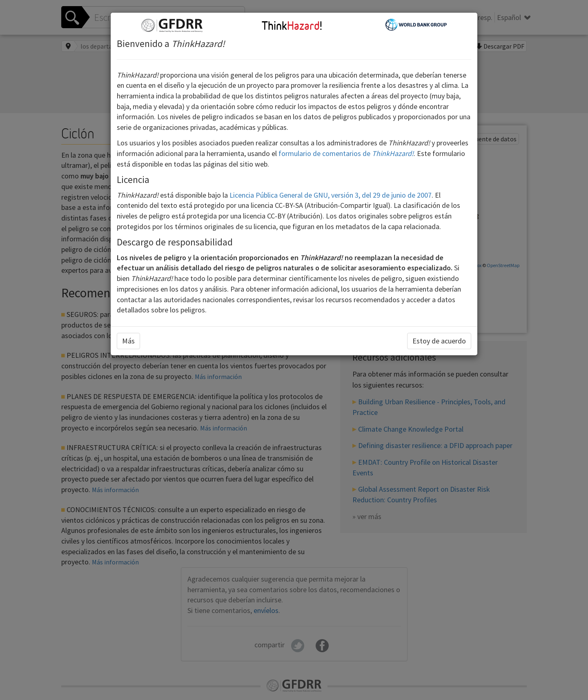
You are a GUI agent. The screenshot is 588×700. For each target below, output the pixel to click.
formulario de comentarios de (346, 153)
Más (128, 341)
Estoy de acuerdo (439, 341)
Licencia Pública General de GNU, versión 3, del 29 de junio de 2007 (331, 195)
